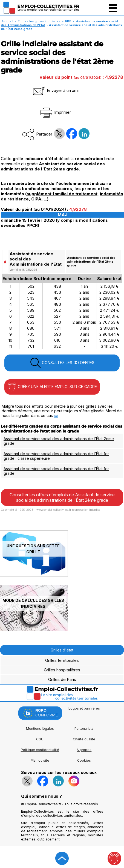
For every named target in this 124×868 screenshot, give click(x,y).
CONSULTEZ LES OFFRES (62, 363)
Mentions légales (40, 729)
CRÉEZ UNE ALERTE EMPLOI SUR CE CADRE (52, 387)
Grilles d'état (62, 650)
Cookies (84, 760)
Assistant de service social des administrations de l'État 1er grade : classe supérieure (56, 456)
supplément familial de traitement (62, 194)
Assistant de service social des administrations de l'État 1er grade (56, 471)
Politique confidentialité (40, 750)
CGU (40, 739)
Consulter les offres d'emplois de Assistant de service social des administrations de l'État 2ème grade (62, 497)
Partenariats (84, 729)
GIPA (36, 199)
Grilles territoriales (62, 660)
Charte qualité (84, 739)
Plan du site (40, 760)
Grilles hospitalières (62, 670)
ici (56, 415)
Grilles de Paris (62, 679)
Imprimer (55, 112)
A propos (84, 750)
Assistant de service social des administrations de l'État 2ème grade (91, 262)
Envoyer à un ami (55, 90)
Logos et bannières (84, 708)
